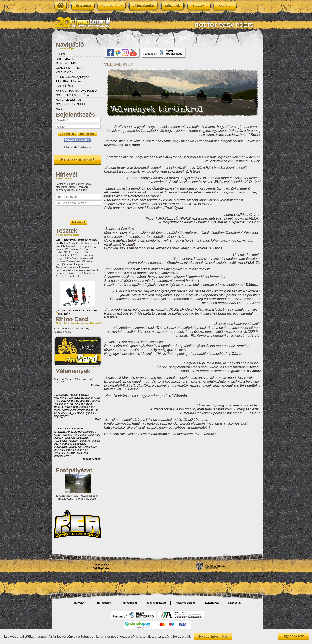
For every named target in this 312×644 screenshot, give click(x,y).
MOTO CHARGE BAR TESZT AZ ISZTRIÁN (78, 312)
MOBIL (60, 109)
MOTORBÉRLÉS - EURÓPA (72, 95)
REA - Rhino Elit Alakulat (70, 82)
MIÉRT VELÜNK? (66, 63)
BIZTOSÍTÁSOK (65, 86)
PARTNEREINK (65, 59)
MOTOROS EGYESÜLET (71, 104)
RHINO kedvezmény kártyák (72, 77)
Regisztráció (87, 134)
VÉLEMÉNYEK (65, 72)
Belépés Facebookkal (78, 140)
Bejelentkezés (68, 134)
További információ (213, 637)
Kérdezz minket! (77, 160)
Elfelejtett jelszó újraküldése (77, 147)
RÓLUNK (61, 54)
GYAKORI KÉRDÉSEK (69, 68)
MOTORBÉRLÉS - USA (70, 100)
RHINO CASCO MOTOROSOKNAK (77, 91)
